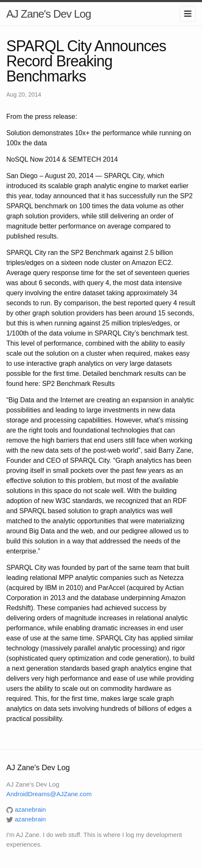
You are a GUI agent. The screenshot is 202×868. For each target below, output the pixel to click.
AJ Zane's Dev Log (49, 14)
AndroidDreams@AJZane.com (49, 794)
